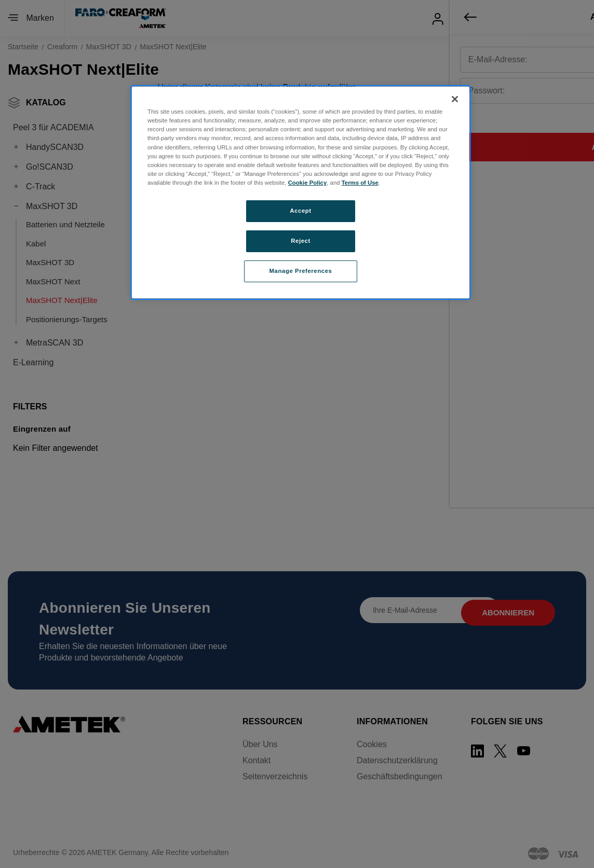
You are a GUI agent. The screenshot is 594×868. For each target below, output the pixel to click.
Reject (301, 241)
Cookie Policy (308, 183)
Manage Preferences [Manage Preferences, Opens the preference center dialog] (301, 271)
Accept (300, 211)
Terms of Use (360, 183)
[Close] (455, 99)
